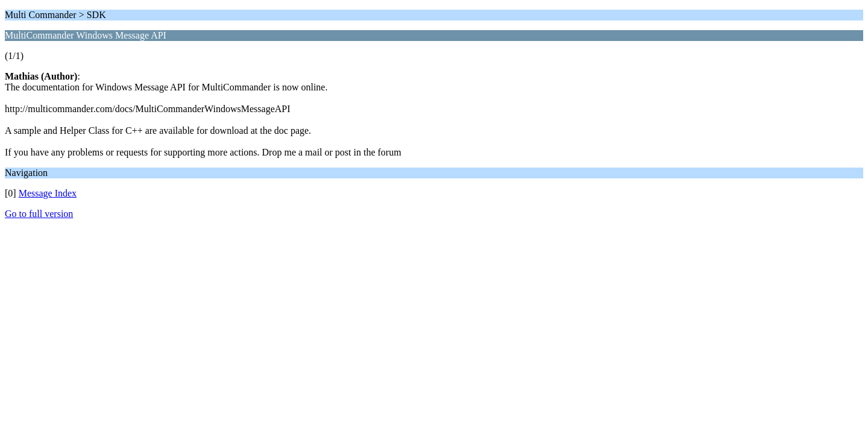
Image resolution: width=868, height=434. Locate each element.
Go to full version (39, 214)
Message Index (48, 193)
